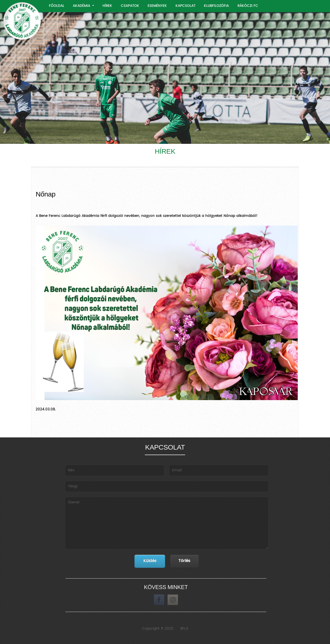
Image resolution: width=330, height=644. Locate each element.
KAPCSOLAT (185, 6)
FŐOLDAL (57, 6)
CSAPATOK (130, 6)
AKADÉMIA (82, 6)
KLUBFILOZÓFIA (216, 6)
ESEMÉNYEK (157, 6)
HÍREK (107, 6)
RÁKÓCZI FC (248, 6)
